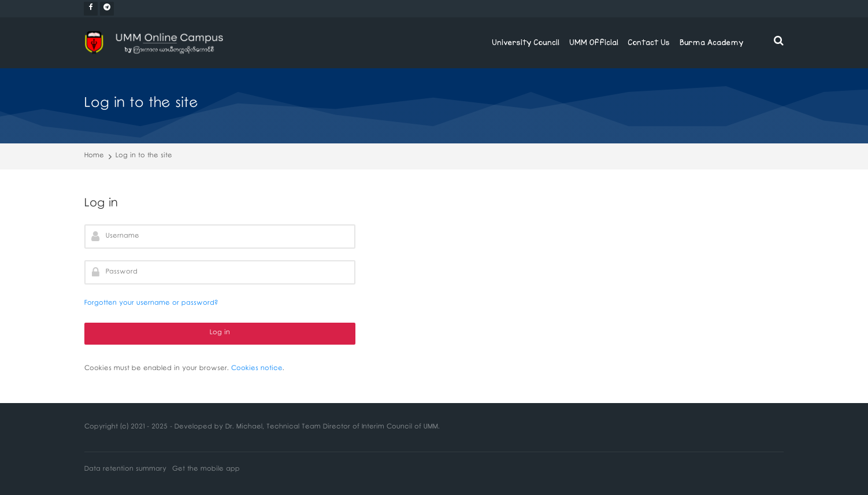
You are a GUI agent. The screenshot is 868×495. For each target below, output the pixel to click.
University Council (526, 42)
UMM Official (594, 42)
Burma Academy (711, 42)
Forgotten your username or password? (151, 304)
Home (94, 156)
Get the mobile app (206, 470)
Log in (220, 333)
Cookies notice (257, 369)
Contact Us (649, 42)
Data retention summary (125, 470)
